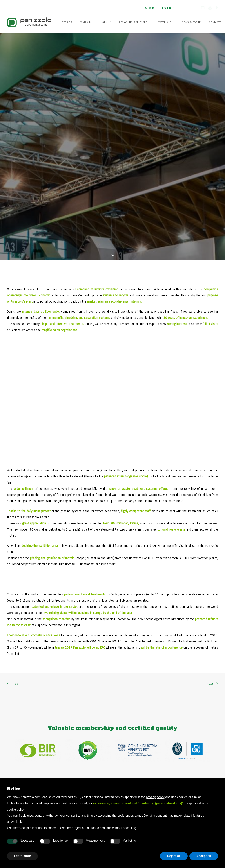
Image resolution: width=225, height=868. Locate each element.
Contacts (215, 22)
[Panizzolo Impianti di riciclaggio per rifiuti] (29, 22)
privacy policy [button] (155, 797)
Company (87, 22)
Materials (166, 22)
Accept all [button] (204, 856)
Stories (67, 22)
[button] (203, 9)
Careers (151, 8)
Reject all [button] (174, 856)
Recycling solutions (135, 22)
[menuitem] (152, 6)
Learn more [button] (22, 856)
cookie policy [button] (16, 809)
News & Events (192, 22)
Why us (107, 22)
